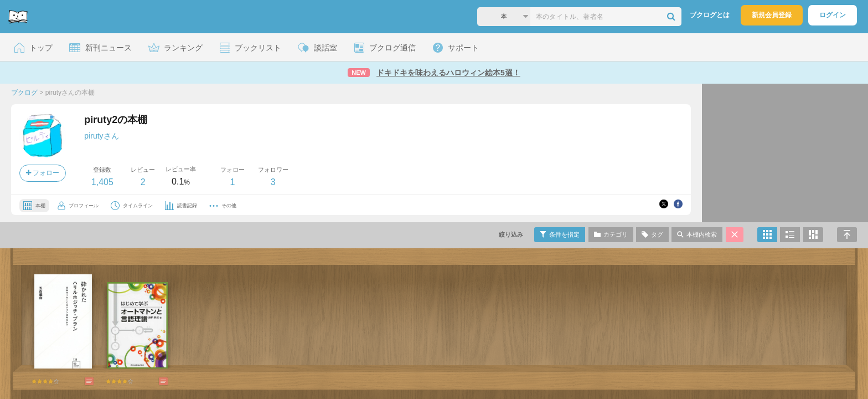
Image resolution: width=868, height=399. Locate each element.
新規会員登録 (772, 15)
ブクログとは (710, 15)
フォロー (43, 173)
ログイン (833, 15)
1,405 (102, 182)
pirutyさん (101, 136)
